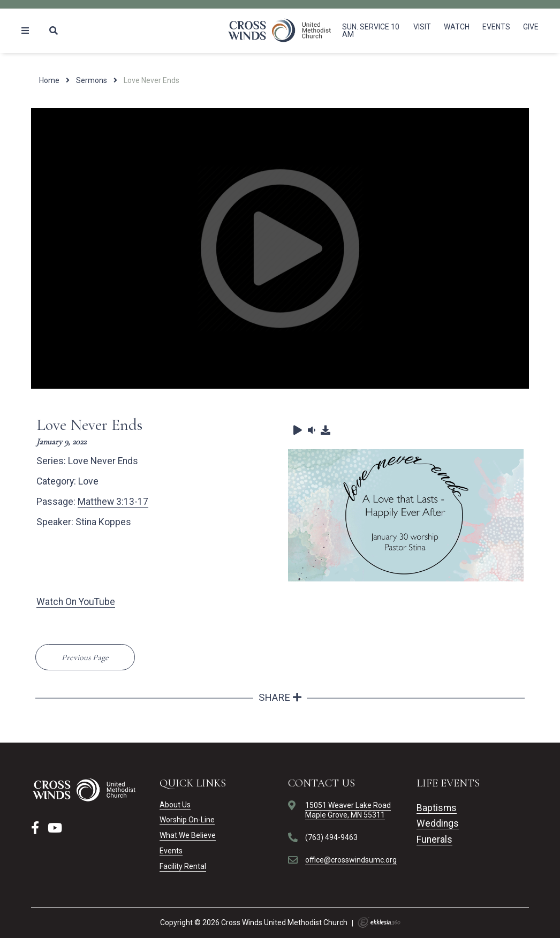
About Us (175, 805)
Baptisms (437, 808)
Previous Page (85, 657)
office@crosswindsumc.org (351, 860)
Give (531, 27)
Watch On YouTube (76, 602)
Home (49, 80)
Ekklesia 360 (379, 922)
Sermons (92, 80)
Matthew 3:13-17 (113, 502)
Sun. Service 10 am (371, 31)
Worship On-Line (187, 820)
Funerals (434, 839)
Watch (457, 27)
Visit (422, 27)
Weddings (438, 823)
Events (496, 27)
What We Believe (188, 835)
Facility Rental (183, 866)
